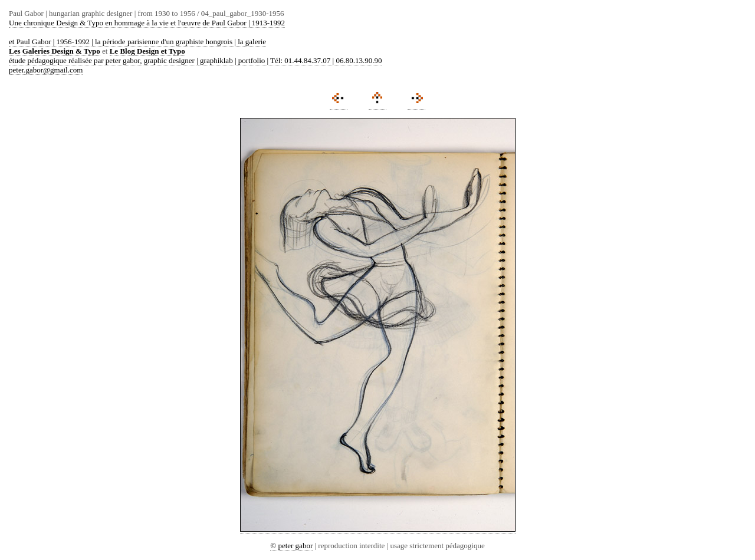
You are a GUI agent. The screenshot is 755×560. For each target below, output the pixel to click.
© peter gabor (291, 546)
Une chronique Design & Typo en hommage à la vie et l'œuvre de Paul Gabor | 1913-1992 (147, 23)
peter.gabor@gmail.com (46, 70)
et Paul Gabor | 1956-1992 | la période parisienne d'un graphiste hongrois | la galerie (137, 42)
